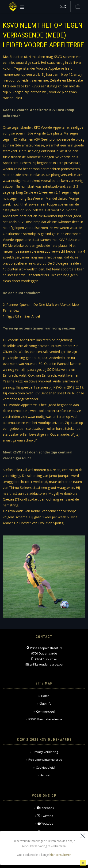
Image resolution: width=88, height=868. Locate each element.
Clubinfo (45, 703)
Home (45, 696)
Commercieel (45, 711)
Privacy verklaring (45, 752)
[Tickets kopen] (63, 7)
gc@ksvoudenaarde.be (46, 664)
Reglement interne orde (45, 759)
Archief (45, 775)
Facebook (45, 808)
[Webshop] (78, 7)
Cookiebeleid (45, 767)
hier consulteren (60, 855)
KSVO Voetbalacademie (45, 719)
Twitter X (45, 816)
